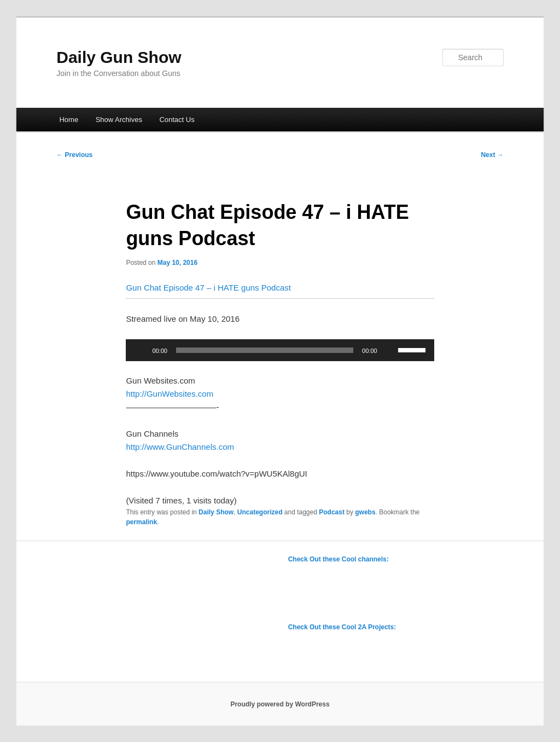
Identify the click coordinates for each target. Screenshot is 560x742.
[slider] (265, 350)
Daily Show (216, 512)
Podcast (332, 512)
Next (492, 155)
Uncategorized (260, 512)
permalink (141, 522)
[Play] (140, 350)
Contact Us (177, 120)
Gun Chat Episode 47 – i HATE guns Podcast (208, 288)
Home (69, 120)
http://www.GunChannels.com (180, 447)
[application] (280, 350)
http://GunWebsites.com (170, 394)
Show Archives (119, 120)
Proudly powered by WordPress (280, 704)
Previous (74, 155)
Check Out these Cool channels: (339, 559)
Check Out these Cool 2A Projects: (342, 627)
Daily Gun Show (119, 57)
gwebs (365, 512)
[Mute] (389, 350)
